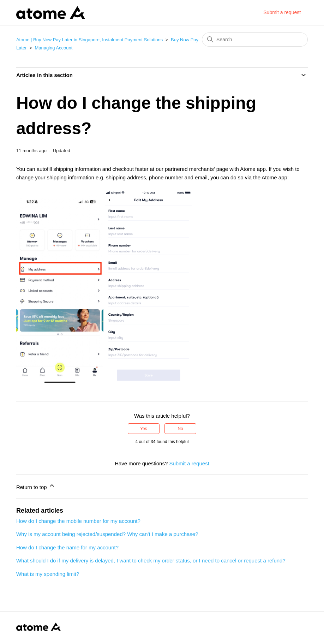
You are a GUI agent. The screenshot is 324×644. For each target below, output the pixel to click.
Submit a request (282, 12)
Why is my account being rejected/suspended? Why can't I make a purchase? (107, 534)
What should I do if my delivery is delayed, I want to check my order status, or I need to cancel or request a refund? (151, 560)
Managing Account (53, 48)
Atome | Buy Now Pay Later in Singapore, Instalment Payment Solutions (89, 40)
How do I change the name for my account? (67, 547)
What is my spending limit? (48, 574)
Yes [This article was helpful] (144, 429)
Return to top (36, 486)
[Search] (255, 40)
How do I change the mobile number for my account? (78, 521)
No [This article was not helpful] (180, 429)
